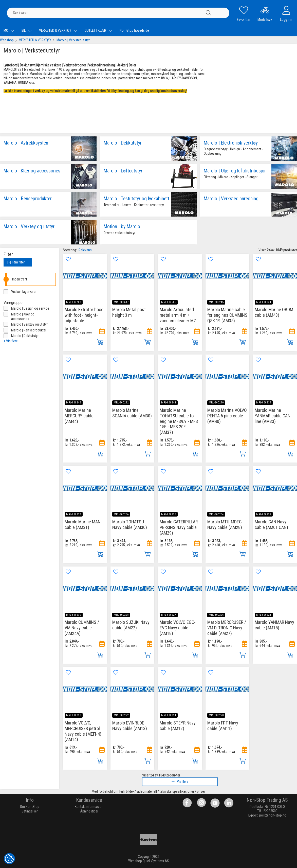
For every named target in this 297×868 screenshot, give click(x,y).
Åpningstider (89, 811)
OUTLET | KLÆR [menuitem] (98, 30)
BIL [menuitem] (27, 30)
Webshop (7, 40)
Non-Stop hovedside (134, 30)
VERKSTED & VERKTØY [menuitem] (58, 30)
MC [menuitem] (9, 30)
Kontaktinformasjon (89, 807)
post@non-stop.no (273, 815)
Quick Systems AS (156, 861)
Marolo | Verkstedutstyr (73, 40)
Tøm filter (16, 262)
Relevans (85, 250)
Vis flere (180, 782)
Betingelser (30, 811)
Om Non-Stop (30, 807)
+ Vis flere (11, 341)
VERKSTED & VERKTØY (35, 40)
